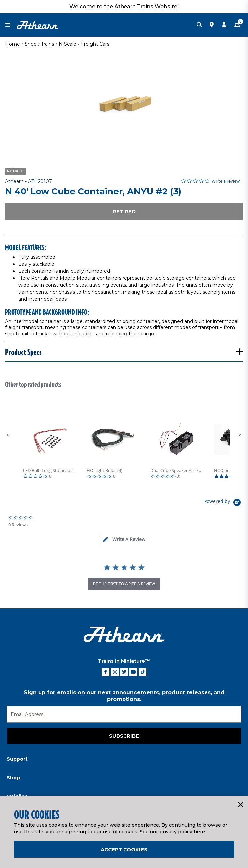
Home (12, 44)
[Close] (240, 805)
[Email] (124, 714)
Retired (124, 211)
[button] (8, 435)
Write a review (226, 181)
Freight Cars (95, 44)
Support (17, 759)
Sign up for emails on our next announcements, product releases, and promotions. (124, 696)
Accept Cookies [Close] (124, 850)
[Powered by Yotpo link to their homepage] (224, 503)
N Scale (68, 44)
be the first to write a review (124, 584)
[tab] (124, 540)
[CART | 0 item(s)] (237, 25)
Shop (31, 44)
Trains (48, 44)
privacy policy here (182, 832)
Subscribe (124, 736)
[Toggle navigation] (11, 25)
